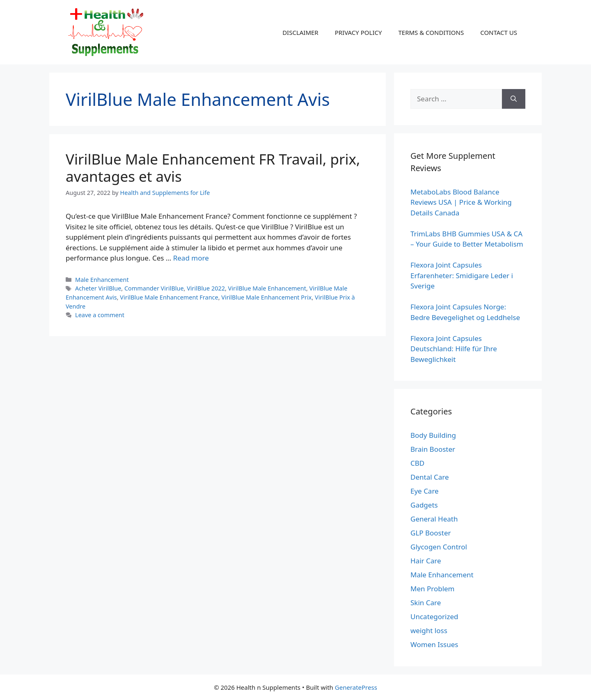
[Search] (514, 99)
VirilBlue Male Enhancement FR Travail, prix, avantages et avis (213, 168)
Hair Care (426, 561)
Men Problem (433, 589)
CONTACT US (499, 32)
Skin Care (426, 603)
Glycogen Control (439, 547)
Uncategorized (434, 617)
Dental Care (430, 477)
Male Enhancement (102, 280)
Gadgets (424, 505)
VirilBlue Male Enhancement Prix (266, 297)
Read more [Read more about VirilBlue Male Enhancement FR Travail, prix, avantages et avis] (191, 258)
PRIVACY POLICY (358, 32)
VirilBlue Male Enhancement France (169, 297)
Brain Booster (433, 449)
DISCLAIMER (300, 32)
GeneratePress (356, 687)
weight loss (429, 630)
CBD (417, 463)
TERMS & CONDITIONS (431, 32)
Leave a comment (100, 315)
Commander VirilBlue (154, 288)
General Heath (434, 519)
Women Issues (434, 644)
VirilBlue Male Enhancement (267, 288)
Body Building (433, 435)
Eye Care (425, 491)
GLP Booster (431, 533)
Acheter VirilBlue (98, 288)
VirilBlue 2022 (206, 288)
